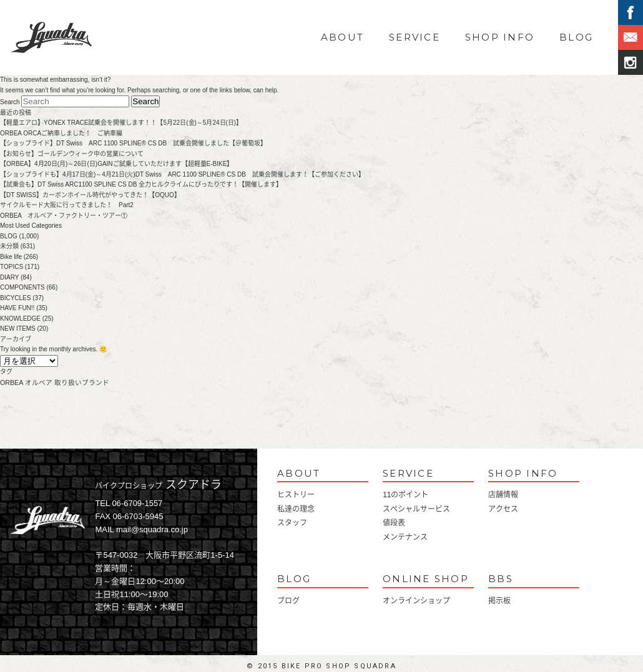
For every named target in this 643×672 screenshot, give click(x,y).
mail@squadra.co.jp (152, 529)
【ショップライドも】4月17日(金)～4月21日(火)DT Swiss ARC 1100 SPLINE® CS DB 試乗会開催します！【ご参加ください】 (182, 174)
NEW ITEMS (18, 329)
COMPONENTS (22, 287)
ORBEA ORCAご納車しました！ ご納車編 (61, 133)
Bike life (11, 257)
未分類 (9, 246)
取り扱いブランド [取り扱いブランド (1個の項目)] (82, 382)
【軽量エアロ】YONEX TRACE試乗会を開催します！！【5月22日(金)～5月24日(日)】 (121, 123)
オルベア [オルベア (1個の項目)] (39, 382)
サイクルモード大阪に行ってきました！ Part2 (67, 205)
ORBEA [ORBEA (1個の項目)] (12, 382)
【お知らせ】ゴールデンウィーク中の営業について (75, 154)
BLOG (576, 37)
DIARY (9, 277)
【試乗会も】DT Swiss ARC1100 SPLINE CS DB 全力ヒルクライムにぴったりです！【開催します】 (141, 184)
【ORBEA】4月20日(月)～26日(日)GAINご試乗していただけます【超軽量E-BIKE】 (116, 164)
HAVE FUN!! (17, 308)
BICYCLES (15, 298)
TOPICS (12, 267)
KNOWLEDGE (20, 319)
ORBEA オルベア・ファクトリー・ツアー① (64, 216)
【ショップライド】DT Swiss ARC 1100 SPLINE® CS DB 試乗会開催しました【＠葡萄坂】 (133, 143)
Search (10, 102)
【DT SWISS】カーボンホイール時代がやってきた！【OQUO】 (90, 195)
